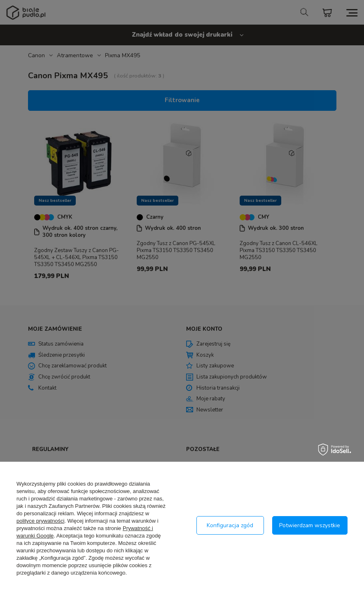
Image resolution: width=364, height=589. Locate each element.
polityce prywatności (40, 521)
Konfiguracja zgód (230, 525)
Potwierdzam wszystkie (310, 525)
